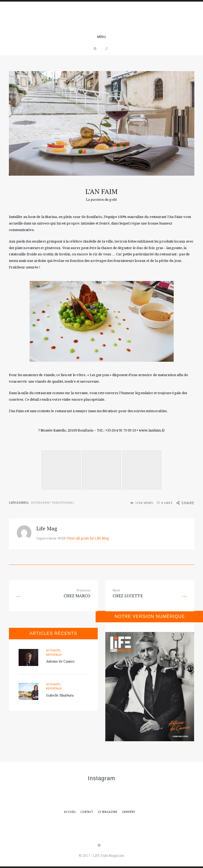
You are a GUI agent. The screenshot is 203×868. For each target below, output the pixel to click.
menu (101, 37)
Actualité (53, 650)
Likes (167, 503)
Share (188, 503)
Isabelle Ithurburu (60, 695)
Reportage (54, 655)
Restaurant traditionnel (53, 503)
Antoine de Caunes (61, 661)
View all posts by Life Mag (88, 538)
